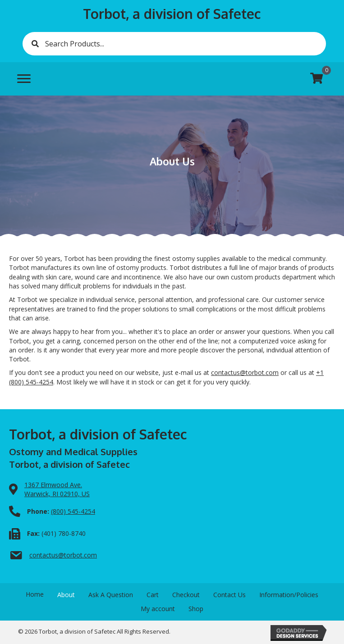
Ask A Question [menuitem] (111, 595)
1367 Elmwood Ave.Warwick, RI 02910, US (57, 489)
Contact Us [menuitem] (229, 595)
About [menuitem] (66, 595)
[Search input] (174, 44)
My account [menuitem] (158, 609)
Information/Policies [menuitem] (289, 595)
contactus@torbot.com (245, 372)
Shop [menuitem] (196, 609)
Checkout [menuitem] (186, 595)
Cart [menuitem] (153, 595)
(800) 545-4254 (73, 511)
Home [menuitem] (35, 594)
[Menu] (24, 79)
